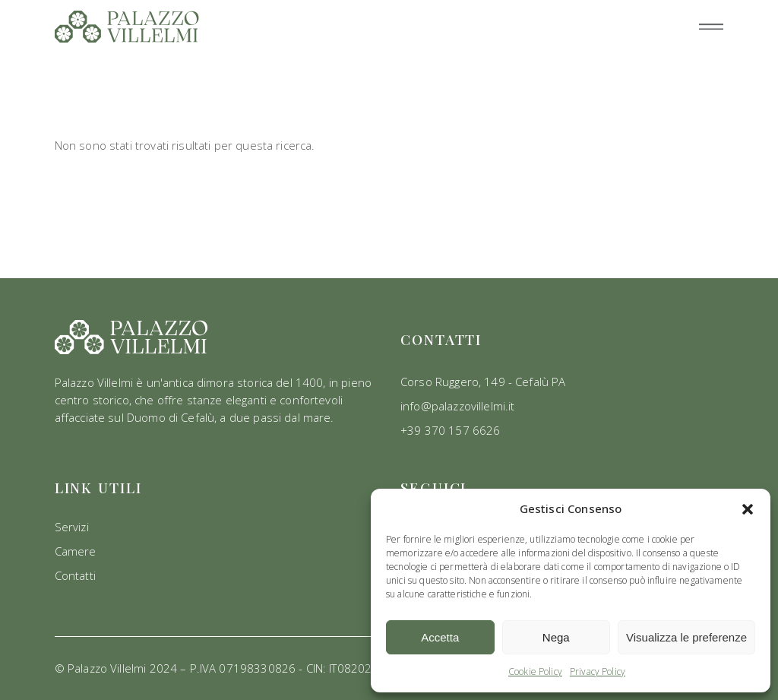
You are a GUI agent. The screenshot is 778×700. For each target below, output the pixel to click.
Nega (556, 637)
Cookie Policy (535, 671)
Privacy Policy (598, 671)
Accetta (440, 637)
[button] (748, 509)
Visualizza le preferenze (686, 637)
